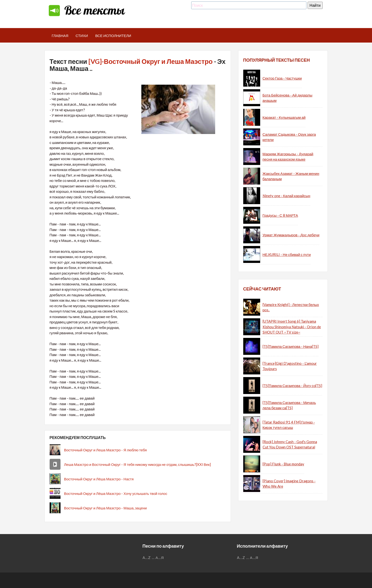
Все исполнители (113, 36)
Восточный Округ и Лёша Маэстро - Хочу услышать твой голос (116, 493)
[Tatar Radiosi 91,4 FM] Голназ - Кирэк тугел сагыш (289, 425)
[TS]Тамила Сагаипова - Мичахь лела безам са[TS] (289, 405)
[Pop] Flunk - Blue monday (283, 464)
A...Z (147, 558)
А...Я (160, 558)
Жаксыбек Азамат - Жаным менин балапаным (291, 176)
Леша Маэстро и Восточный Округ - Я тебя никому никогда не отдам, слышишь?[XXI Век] (138, 464)
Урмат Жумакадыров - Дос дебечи (291, 235)
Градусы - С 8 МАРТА (280, 215)
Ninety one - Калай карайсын (286, 196)
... (153, 558)
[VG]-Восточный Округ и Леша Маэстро (151, 61)
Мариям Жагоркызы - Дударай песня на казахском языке (288, 157)
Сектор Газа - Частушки (282, 78)
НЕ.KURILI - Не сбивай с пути (287, 254)
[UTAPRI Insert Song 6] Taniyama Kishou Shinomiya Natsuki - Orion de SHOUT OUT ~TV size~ (292, 327)
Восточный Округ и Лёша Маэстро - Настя (99, 479)
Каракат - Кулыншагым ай (284, 117)
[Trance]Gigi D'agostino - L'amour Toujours (290, 366)
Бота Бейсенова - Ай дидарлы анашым (288, 98)
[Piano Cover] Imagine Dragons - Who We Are (289, 484)
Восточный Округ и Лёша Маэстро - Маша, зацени (106, 508)
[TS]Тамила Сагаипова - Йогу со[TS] (292, 386)
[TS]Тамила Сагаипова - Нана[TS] (291, 346)
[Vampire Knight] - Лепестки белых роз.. (291, 307)
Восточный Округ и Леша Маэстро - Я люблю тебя (106, 450)
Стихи (82, 36)
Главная (60, 36)
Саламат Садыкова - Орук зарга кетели (289, 137)
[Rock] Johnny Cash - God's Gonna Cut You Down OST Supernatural (290, 444)
